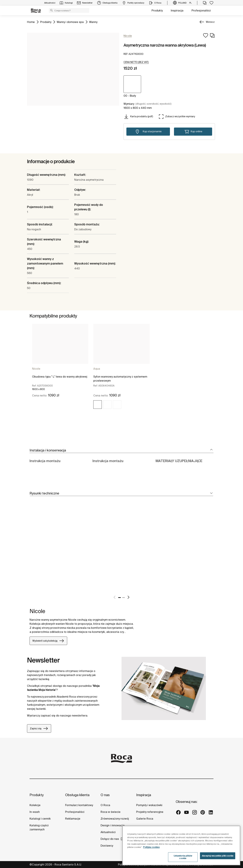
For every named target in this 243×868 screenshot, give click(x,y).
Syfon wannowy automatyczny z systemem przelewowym (120, 379)
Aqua (97, 369)
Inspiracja (177, 10)
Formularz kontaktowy (79, 805)
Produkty (157, 10)
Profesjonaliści (201, 10)
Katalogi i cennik (40, 819)
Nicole (36, 369)
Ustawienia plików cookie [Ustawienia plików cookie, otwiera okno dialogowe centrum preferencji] (183, 857)
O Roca (105, 805)
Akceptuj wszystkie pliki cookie (218, 856)
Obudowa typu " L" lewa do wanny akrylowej (60, 377)
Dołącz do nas (110, 839)
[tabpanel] (60, 369)
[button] (51, 10)
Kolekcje (35, 805)
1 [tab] (119, 598)
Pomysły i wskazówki (149, 805)
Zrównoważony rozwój (115, 819)
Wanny (93, 22)
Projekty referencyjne (150, 812)
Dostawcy (107, 846)
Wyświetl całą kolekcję (48, 641)
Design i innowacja (113, 825)
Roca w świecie (111, 812)
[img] (98, 405)
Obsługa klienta (77, 795)
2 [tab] (124, 598)
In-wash (35, 812)
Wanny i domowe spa (70, 22)
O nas (105, 795)
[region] (181, 845)
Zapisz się (39, 728)
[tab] (122, 450)
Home (31, 22)
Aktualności (108, 832)
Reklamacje (73, 819)
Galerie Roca (145, 819)
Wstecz (210, 22)
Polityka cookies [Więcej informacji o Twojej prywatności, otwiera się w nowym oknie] (151, 847)
